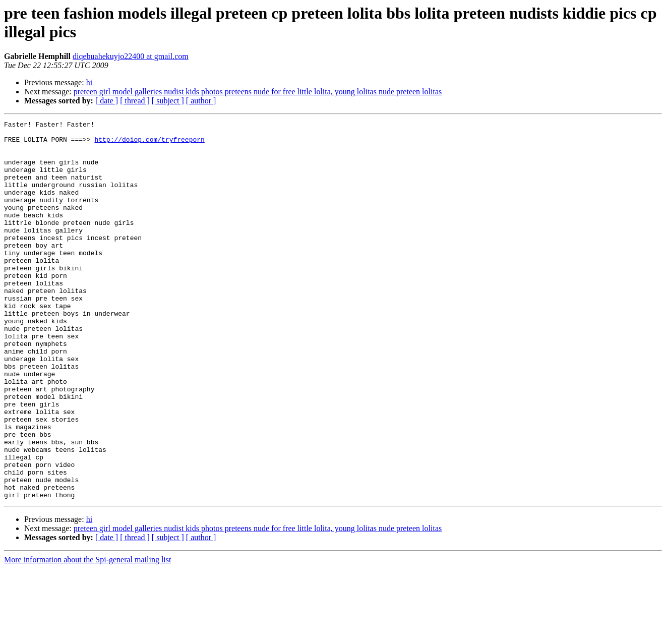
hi (89, 82)
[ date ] (107, 101)
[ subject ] (168, 101)
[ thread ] (135, 101)
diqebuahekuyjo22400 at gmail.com (131, 56)
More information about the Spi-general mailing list (87, 635)
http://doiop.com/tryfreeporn (149, 144)
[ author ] (201, 101)
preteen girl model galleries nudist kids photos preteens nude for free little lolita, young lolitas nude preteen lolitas (258, 92)
